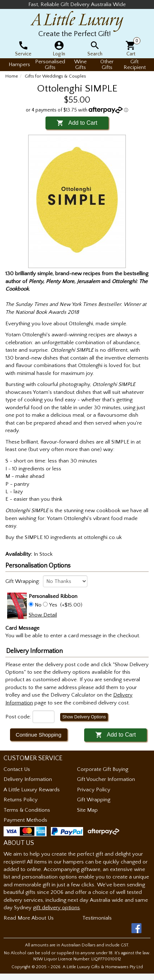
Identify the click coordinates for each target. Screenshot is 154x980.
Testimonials (97, 918)
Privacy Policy (94, 790)
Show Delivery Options (84, 717)
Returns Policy (21, 800)
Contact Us (17, 769)
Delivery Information (28, 779)
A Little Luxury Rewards (32, 790)
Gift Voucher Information (106, 779)
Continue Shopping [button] (39, 735)
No (38, 605)
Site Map (87, 810)
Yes (53, 605)
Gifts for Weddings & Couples (55, 76)
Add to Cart (77, 123)
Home (12, 76)
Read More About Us (29, 918)
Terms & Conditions (27, 810)
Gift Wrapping (94, 800)
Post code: (18, 717)
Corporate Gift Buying (103, 769)
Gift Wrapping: (23, 581)
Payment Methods (25, 820)
